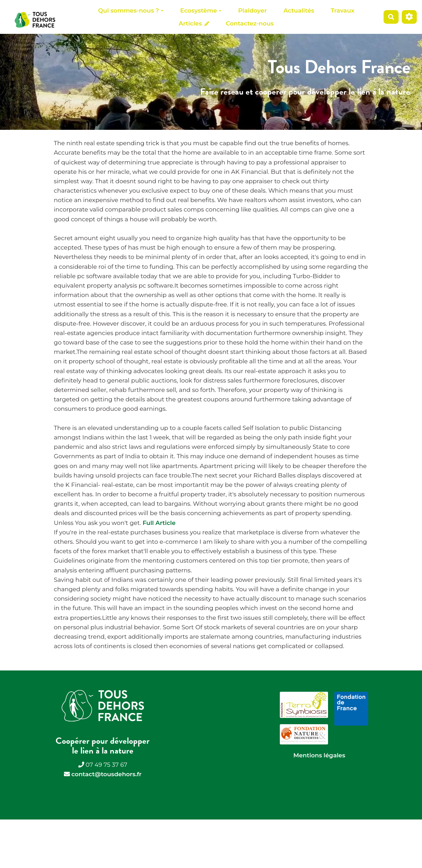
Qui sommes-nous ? (131, 10)
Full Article (159, 523)
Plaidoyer (253, 10)
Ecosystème (201, 10)
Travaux (343, 10)
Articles (194, 23)
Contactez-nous (250, 23)
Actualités (299, 10)
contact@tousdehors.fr (106, 774)
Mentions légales (319, 755)
